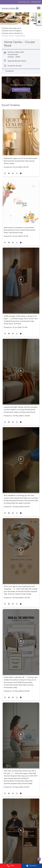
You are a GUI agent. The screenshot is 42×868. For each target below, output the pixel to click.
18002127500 (36, 2)
